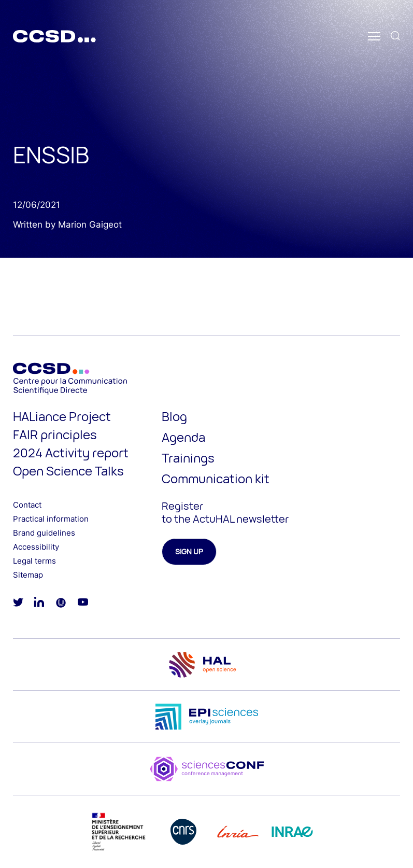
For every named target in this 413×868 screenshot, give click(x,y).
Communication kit (216, 478)
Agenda (183, 437)
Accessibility (36, 547)
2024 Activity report (71, 452)
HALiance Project (62, 416)
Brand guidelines (44, 533)
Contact (27, 505)
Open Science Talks (68, 471)
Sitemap (28, 575)
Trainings (188, 458)
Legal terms (34, 561)
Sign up (189, 551)
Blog (174, 416)
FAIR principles (55, 434)
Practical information (51, 519)
